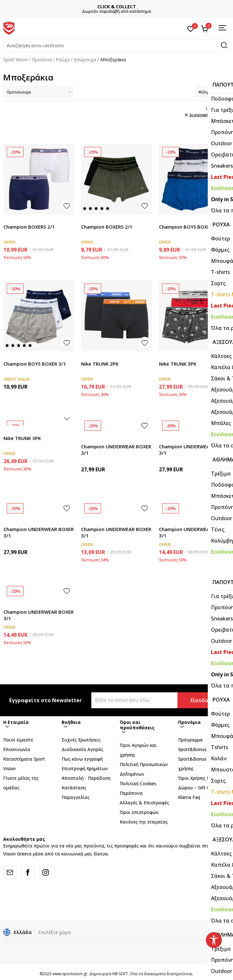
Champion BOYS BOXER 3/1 (190, 227)
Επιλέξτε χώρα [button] (55, 932)
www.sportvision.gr (70, 974)
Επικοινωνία (17, 749)
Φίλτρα (212, 92)
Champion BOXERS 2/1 (29, 227)
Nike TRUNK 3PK (178, 364)
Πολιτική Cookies (138, 783)
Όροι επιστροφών (139, 812)
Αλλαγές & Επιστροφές (144, 803)
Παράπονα (131, 793)
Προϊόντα (42, 60)
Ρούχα (63, 60)
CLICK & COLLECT (117, 7)
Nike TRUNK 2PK (100, 364)
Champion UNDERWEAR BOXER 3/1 (116, 450)
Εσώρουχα (85, 60)
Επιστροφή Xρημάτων (85, 768)
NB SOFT (120, 974)
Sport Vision (15, 60)
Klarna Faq (189, 797)
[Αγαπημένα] (191, 28)
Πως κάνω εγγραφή (82, 759)
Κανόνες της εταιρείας (144, 822)
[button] (117, 46)
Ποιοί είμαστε (18, 740)
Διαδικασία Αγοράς (83, 749)
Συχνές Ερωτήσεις (81, 740)
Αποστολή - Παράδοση (86, 778)
